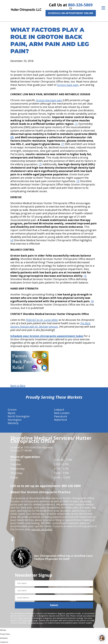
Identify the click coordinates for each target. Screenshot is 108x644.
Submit (54, 605)
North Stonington (19, 416)
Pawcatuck (61, 416)
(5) (85, 276)
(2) (12, 137)
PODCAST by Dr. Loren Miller (42, 320)
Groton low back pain (49, 100)
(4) (12, 240)
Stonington (15, 420)
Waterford (60, 420)
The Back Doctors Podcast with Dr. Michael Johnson (50, 325)
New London (62, 413)
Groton (12, 410)
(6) (92, 301)
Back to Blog (18, 386)
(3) (78, 181)
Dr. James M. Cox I (36, 623)
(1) (76, 124)
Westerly (13, 423)
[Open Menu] (103, 8)
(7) (63, 144)
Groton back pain (68, 85)
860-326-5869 (80, 5)
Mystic (12, 413)
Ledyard (59, 410)
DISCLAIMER (28, 620)
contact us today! (42, 529)
